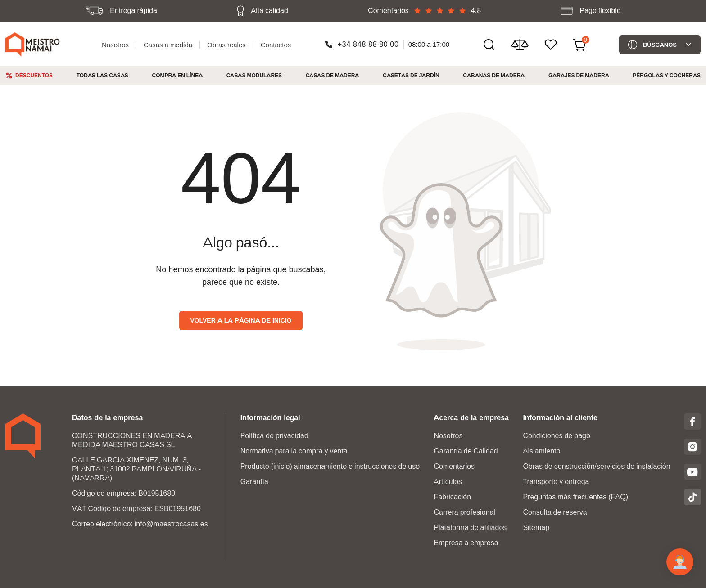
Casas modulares (254, 75)
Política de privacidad (274, 436)
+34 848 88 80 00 (368, 44)
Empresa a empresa (466, 543)
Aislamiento (541, 451)
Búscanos (660, 45)
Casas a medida (168, 45)
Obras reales (226, 45)
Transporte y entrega (556, 482)
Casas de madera (333, 75)
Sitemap (536, 527)
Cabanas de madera (494, 75)
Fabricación (452, 497)
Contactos (276, 45)
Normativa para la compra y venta (294, 451)
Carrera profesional (464, 512)
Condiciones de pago (556, 436)
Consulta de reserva (555, 512)
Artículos (448, 482)
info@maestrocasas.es (171, 524)
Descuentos (34, 75)
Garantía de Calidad (466, 451)
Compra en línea (177, 75)
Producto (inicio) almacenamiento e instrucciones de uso (330, 466)
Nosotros (115, 45)
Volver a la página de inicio (241, 320)
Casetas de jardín (411, 75)
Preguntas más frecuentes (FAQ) (575, 497)
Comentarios (454, 466)
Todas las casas (102, 75)
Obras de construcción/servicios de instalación (596, 466)
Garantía (254, 482)
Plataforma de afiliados (470, 527)
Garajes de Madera (579, 75)
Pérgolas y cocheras (667, 75)
